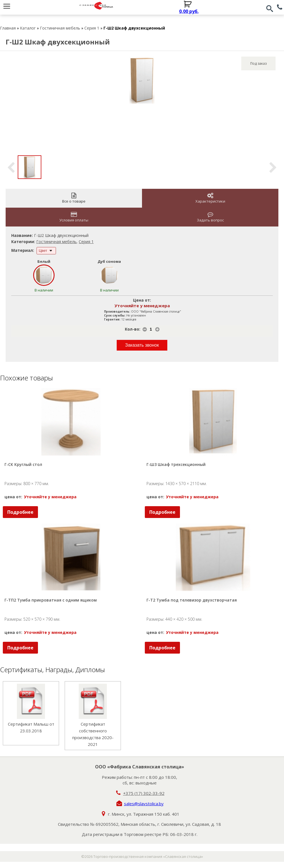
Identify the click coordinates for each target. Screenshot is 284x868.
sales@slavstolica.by (144, 804)
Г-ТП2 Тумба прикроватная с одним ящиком (51, 600)
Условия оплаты (74, 217)
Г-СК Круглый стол (23, 464)
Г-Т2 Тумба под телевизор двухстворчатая (192, 600)
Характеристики (210, 198)
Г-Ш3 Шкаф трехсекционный (176, 464)
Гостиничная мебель (60, 28)
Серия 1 (92, 28)
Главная (8, 28)
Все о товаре (74, 198)
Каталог (28, 28)
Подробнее (20, 512)
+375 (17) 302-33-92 (144, 793)
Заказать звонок (142, 345)
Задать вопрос (210, 217)
